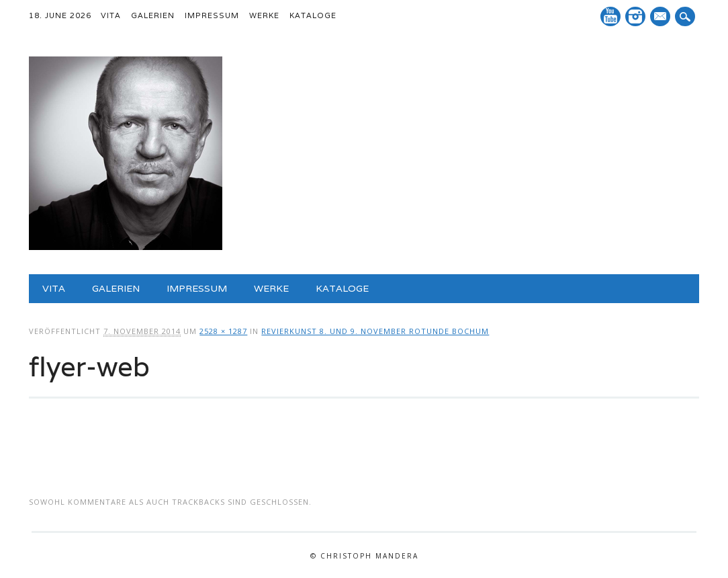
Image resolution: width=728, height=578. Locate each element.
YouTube (610, 16)
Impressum (212, 15)
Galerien (153, 15)
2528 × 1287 (223, 331)
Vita (111, 15)
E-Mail (662, 17)
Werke (264, 15)
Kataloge (313, 15)
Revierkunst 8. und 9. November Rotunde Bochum (375, 331)
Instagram (635, 16)
